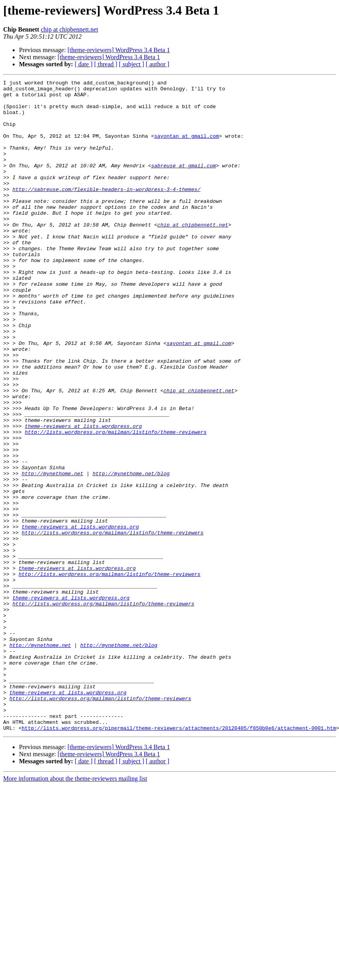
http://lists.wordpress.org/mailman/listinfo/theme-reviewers (116, 503)
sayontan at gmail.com (186, 148)
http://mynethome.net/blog (131, 553)
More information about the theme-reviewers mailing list (75, 909)
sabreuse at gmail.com (183, 183)
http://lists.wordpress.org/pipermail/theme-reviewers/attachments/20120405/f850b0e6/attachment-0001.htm (179, 858)
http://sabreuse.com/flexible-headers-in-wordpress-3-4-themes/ (106, 212)
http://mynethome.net (53, 553)
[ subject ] (132, 64)
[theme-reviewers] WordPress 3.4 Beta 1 (119, 50)
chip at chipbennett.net (69, 29)
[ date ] (84, 64)
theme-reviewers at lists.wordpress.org (83, 496)
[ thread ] (106, 64)
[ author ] (158, 64)
